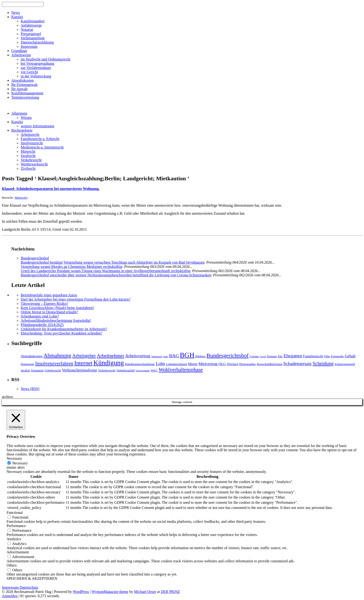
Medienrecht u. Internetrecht (42, 147)
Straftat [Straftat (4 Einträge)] (25, 370)
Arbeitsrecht (30, 135)
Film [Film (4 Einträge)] (327, 356)
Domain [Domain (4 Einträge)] (272, 356)
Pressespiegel (31, 34)
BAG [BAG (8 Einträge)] (174, 356)
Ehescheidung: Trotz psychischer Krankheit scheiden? (62, 333)
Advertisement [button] (18, 552)
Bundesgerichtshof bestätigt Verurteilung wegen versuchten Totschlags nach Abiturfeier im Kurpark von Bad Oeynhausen (112, 262)
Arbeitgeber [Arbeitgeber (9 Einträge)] (84, 356)
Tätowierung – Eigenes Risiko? (44, 304)
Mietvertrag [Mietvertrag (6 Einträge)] (208, 364)
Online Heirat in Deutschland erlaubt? (49, 312)
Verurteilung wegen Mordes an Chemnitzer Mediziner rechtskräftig (71, 267)
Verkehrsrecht (31, 160)
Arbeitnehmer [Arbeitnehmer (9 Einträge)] (110, 356)
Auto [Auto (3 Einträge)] (166, 356)
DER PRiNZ (170, 592)
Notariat (27, 30)
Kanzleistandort (33, 21)
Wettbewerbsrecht (34, 164)
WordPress (81, 592)
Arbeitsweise (21, 55)
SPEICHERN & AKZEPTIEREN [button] (32, 578)
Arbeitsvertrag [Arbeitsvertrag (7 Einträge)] (138, 356)
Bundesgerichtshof (35, 258)
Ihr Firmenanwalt (24, 85)
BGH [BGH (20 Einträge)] (187, 355)
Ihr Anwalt (19, 89)
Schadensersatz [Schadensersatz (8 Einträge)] (298, 363)
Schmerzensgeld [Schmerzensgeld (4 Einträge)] (345, 364)
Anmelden (10, 596)
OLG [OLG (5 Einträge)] (222, 364)
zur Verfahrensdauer (36, 68)
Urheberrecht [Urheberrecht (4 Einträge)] (53, 370)
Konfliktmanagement (27, 93)
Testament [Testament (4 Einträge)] (37, 370)
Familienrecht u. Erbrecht (40, 139)
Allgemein (19, 113)
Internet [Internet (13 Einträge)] (83, 363)
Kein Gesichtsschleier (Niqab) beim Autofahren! (57, 308)
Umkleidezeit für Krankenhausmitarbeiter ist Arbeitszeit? (64, 329)
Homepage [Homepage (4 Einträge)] (27, 364)
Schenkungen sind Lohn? (40, 316)
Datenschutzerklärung (37, 42)
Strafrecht (28, 156)
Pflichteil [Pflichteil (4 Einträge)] (233, 364)
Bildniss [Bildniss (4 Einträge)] (200, 356)
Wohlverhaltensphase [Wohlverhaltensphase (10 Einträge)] (181, 370)
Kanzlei (17, 17)
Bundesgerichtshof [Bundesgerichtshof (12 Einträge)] (228, 355)
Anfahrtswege (31, 25)
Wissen (26, 118)
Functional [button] (15, 513)
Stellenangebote (33, 38)
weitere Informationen (38, 126)
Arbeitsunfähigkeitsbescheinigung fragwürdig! (56, 320)
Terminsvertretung (25, 97)
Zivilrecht (28, 168)
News (16, 13)
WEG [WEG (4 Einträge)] (154, 370)
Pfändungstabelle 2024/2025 (42, 325)
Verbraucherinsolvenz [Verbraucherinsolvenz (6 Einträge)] (79, 370)
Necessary (20, 463)
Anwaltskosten (22, 80)
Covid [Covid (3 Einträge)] (263, 356)
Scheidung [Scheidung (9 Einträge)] (323, 363)
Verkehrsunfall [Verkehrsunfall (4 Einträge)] (125, 370)
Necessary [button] (14, 458)
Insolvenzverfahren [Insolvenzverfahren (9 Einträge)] (54, 363)
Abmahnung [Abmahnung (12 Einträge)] (57, 355)
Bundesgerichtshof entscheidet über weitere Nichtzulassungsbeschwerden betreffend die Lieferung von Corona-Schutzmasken (116, 275)
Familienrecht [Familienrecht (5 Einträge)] (313, 356)
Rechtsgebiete (22, 130)
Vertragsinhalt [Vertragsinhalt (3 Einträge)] (143, 371)
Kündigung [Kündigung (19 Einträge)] (109, 363)
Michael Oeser (145, 592)
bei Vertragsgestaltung (37, 63)
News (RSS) (30, 389)
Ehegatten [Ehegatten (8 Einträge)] (293, 356)
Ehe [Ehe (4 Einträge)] (280, 356)
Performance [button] (16, 526)
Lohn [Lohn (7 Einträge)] (160, 364)
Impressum (29, 46)
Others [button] (12, 565)
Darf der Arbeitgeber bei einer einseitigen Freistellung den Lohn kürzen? (76, 299)
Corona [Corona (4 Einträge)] (254, 356)
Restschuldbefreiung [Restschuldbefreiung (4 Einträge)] (270, 364)
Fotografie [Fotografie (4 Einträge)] (337, 356)
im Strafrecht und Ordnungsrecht (46, 59)
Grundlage (19, 51)
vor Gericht (29, 72)
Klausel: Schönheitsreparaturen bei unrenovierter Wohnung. (51, 189)
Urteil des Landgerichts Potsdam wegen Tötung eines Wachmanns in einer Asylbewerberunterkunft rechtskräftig (105, 271)
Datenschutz (29, 587)
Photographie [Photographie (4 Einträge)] (248, 364)
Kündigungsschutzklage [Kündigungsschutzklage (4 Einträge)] (140, 364)
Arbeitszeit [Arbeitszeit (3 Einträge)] (157, 356)
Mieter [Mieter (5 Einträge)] (193, 364)
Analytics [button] (14, 539)
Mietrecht (28, 151)
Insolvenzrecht (32, 143)
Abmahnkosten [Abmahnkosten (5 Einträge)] (32, 356)
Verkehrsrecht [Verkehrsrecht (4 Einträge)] (107, 370)
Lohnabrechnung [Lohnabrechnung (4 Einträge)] (176, 364)
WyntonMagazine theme (110, 592)
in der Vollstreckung (36, 76)
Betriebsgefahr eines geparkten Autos (49, 295)
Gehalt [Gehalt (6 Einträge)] (350, 356)
